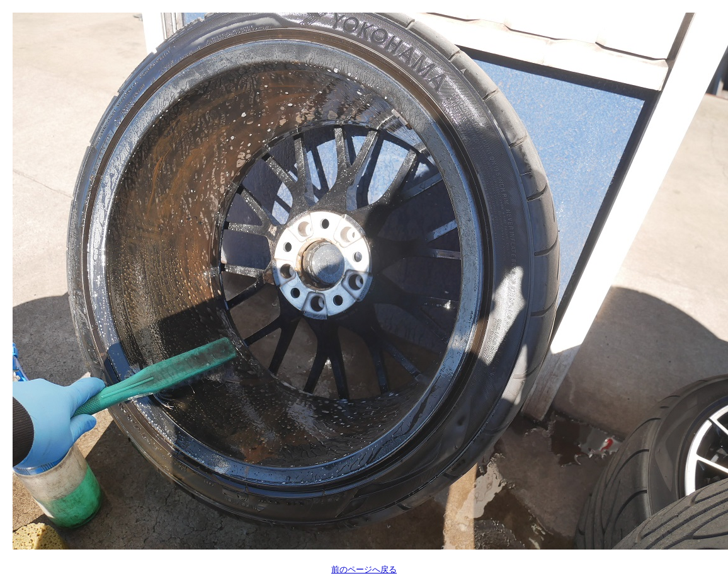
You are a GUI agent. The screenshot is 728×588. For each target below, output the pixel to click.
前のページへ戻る (364, 569)
